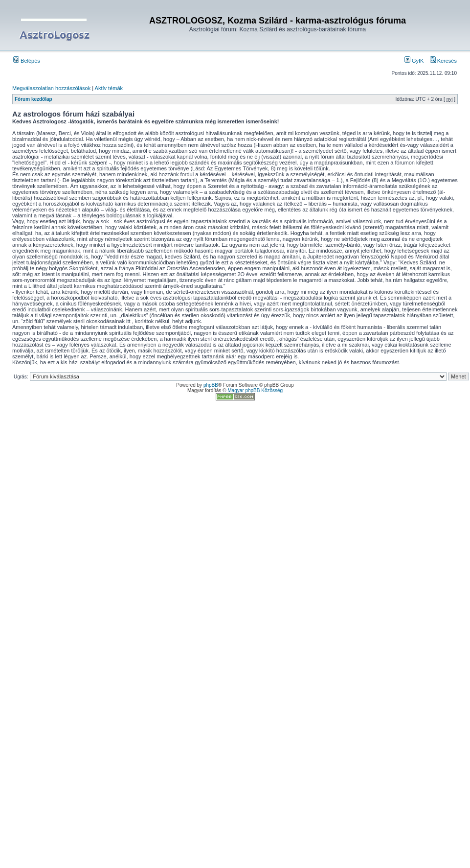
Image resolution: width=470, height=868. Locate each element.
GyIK (414, 61)
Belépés (27, 61)
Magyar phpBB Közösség (255, 390)
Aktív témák (109, 88)
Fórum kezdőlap (34, 99)
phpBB (211, 385)
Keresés (443, 61)
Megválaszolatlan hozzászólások (51, 88)
